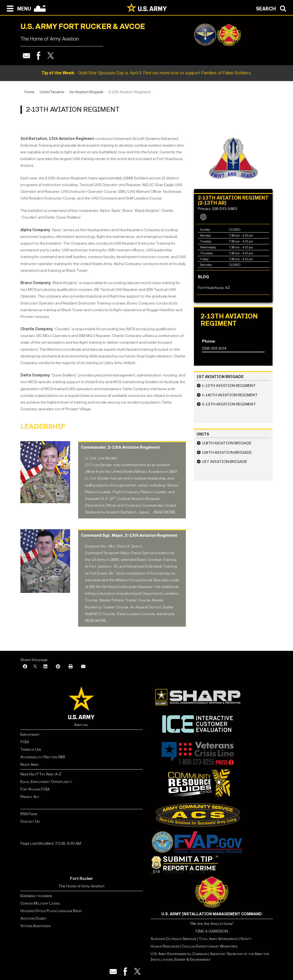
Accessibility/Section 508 (43, 757)
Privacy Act (30, 797)
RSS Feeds (29, 814)
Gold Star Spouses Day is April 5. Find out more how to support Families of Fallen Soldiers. (146, 73)
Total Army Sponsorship (218, 939)
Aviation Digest (33, 918)
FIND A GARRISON (212, 931)
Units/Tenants (52, 92)
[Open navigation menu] (18, 8)
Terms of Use (31, 749)
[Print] (71, 667)
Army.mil (81, 725)
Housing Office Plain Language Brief (51, 911)
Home (30, 92)
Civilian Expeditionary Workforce (209, 946)
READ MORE (164, 512)
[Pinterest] (58, 667)
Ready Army (30, 765)
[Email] (83, 667)
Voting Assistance (35, 926)
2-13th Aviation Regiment (229, 404)
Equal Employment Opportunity (46, 782)
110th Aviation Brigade (227, 443)
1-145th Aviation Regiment (230, 395)
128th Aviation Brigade (227, 453)
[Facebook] (25, 667)
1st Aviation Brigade (86, 92)
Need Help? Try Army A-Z (41, 774)
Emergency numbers (36, 896)
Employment (30, 734)
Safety (246, 939)
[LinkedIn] (45, 667)
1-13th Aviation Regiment (229, 386)
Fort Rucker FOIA (35, 789)
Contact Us (30, 821)
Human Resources (165, 946)
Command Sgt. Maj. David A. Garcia (114, 546)
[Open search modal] (272, 8)
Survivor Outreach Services (173, 939)
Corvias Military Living (40, 903)
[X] (35, 667)
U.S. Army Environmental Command (179, 954)
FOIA (25, 742)
